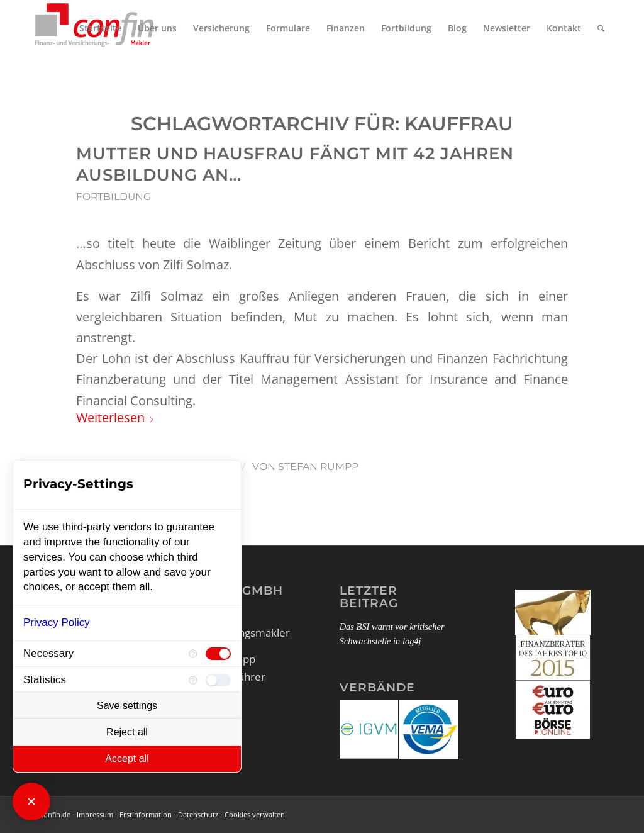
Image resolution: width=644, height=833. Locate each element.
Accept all (127, 758)
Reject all (127, 732)
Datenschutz (198, 814)
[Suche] (601, 28)
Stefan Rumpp (318, 467)
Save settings (127, 706)
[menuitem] (100, 28)
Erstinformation (146, 814)
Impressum (95, 814)
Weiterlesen (115, 417)
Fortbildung (114, 197)
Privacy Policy (57, 623)
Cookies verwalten (255, 814)
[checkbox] (218, 654)
